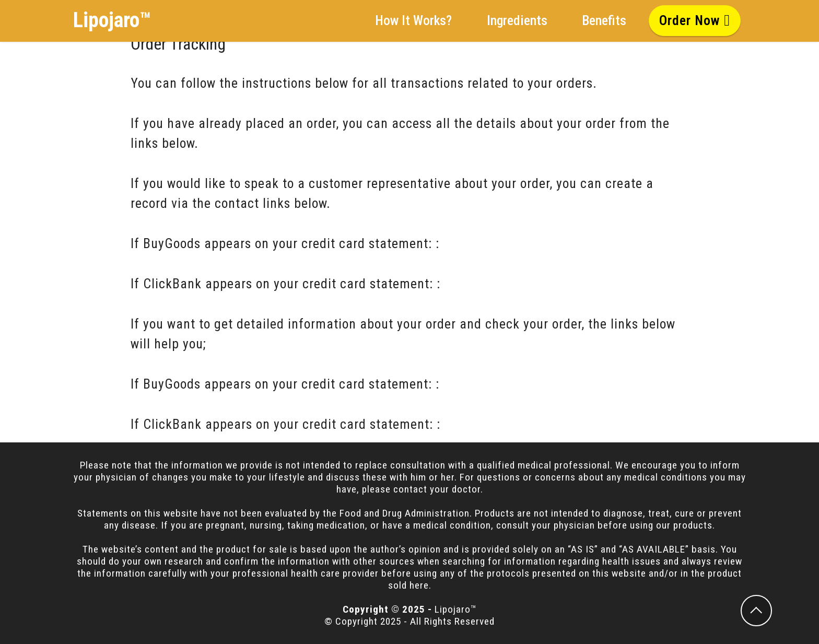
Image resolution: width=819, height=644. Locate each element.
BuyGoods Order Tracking (517, 384)
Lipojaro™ (112, 20)
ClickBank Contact (498, 284)
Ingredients (517, 20)
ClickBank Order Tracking (519, 424)
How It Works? (413, 20)
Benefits (604, 20)
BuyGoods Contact (496, 243)
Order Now (695, 20)
